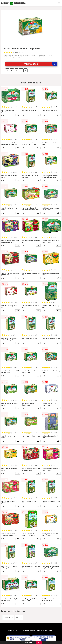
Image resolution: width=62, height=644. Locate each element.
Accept (39, 642)
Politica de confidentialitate (32, 630)
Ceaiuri (19, 617)
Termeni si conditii (14, 630)
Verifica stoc (41, 64)
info (18, 115)
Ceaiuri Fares (8, 617)
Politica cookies (49, 630)
